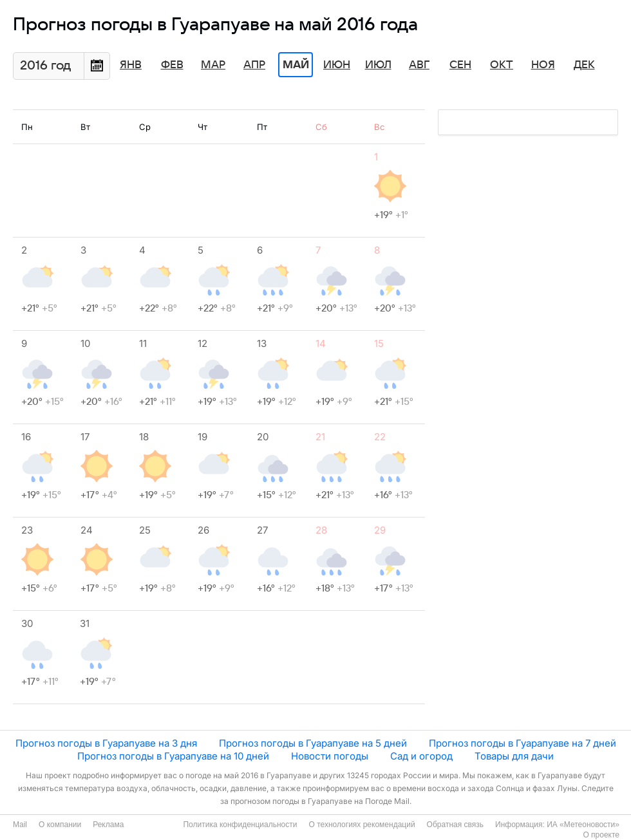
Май (296, 65)
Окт (502, 65)
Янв (131, 65)
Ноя (543, 65)
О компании (60, 825)
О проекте (601, 835)
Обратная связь (455, 825)
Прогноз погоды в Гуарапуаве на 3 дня (106, 743)
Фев (172, 65)
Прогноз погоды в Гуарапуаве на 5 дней (313, 743)
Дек (584, 65)
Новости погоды (330, 756)
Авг (419, 65)
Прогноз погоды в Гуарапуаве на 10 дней (173, 756)
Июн (337, 65)
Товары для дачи (514, 756)
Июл (378, 65)
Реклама (108, 825)
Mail (20, 825)
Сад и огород (421, 756)
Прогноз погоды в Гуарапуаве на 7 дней (523, 743)
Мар (213, 65)
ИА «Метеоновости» (583, 825)
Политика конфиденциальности (240, 825)
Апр (254, 65)
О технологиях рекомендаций (362, 825)
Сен (460, 65)
